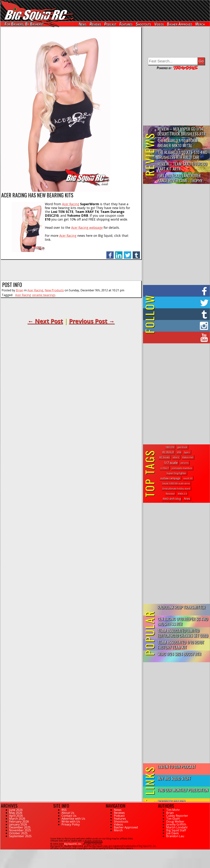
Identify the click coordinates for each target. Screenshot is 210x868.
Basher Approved (180, 24)
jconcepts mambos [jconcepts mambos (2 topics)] (182, 468)
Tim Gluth (173, 819)
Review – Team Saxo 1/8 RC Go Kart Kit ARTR (182, 166)
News (83, 24)
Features (126, 24)
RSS (64, 810)
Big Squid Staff (176, 830)
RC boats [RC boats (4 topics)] (165, 457)
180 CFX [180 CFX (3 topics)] (170, 447)
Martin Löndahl (177, 827)
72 (2, 851)
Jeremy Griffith (176, 824)
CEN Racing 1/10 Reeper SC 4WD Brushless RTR (183, 621)
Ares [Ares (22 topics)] (187, 499)
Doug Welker (175, 821)
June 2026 (16, 810)
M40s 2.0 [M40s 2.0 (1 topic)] (182, 494)
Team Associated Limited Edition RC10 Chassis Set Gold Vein (183, 633)
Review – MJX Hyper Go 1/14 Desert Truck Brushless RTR (182, 131)
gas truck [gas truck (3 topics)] (182, 447)
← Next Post (45, 321)
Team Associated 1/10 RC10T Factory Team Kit (181, 645)
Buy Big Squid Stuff (174, 778)
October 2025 (18, 833)
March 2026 (17, 819)
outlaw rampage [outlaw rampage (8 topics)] (170, 478)
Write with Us (71, 821)
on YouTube (179, 337)
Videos (159, 24)
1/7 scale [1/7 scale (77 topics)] (171, 463)
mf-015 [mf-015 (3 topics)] (185, 463)
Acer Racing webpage (87, 227)
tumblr (136, 253)
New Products (54, 290)
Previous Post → (92, 321)
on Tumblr (181, 314)
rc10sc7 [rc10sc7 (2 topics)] (165, 468)
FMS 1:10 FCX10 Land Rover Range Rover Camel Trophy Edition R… (180, 178)
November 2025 (20, 830)
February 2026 (19, 821)
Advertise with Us (73, 819)
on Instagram (176, 326)
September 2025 (20, 836)
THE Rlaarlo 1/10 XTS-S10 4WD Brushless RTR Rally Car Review (182, 155)
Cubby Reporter (177, 816)
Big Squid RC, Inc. (73, 844)
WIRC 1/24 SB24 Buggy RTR (179, 654)
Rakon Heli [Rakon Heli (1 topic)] (188, 457)
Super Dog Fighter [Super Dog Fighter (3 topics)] (176, 473)
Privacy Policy (71, 824)
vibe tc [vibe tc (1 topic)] (176, 457)
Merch (200, 24)
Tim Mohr (173, 810)
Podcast (110, 24)
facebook (110, 253)
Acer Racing (71, 204)
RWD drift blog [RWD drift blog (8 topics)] (172, 499)
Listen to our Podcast (177, 766)
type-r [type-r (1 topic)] (187, 452)
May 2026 (16, 813)
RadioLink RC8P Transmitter (181, 607)
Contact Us (69, 816)
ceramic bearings (44, 295)
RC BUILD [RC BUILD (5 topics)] (168, 452)
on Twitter (181, 302)
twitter (128, 253)
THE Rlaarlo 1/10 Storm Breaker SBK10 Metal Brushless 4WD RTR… (178, 143)
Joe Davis (173, 833)
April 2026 (16, 816)
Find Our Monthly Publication (183, 790)
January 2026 (18, 824)
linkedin (119, 253)
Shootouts (143, 24)
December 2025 (20, 827)
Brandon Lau (175, 836)
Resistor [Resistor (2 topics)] (170, 494)
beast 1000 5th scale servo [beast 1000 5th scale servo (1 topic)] (176, 484)
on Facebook (177, 291)
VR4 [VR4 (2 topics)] (179, 452)
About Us (68, 813)
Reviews (95, 24)
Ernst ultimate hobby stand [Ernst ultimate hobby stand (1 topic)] (176, 489)
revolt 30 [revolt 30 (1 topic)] (188, 478)
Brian (20, 290)
